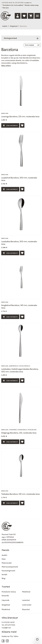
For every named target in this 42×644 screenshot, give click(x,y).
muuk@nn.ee (28, 3)
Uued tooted (27, 605)
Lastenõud (26, 600)
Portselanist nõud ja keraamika (9, 594)
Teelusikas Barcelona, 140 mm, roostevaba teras (20, 494)
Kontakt (4, 574)
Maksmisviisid (7, 563)
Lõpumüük (5, 600)
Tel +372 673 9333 (18, 3)
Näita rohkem (6, 66)
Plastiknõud (6, 609)
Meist (4, 559)
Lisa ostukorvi (10, 126)
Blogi (3, 578)
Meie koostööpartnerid (10, 567)
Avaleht (5, 26)
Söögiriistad (14, 26)
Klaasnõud (26, 609)
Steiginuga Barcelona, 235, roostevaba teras (19, 433)
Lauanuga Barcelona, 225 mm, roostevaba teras (20, 117)
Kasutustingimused (8, 571)
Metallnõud (26, 592)
